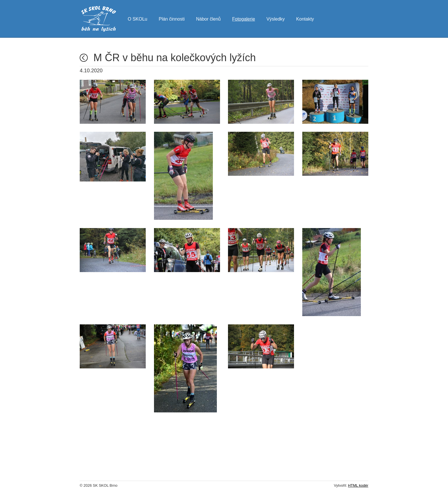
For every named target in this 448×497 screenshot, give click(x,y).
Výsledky (276, 18)
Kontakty (305, 18)
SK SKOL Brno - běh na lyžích (99, 19)
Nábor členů (208, 18)
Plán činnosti (172, 18)
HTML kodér (358, 485)
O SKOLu (137, 18)
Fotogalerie (243, 18)
